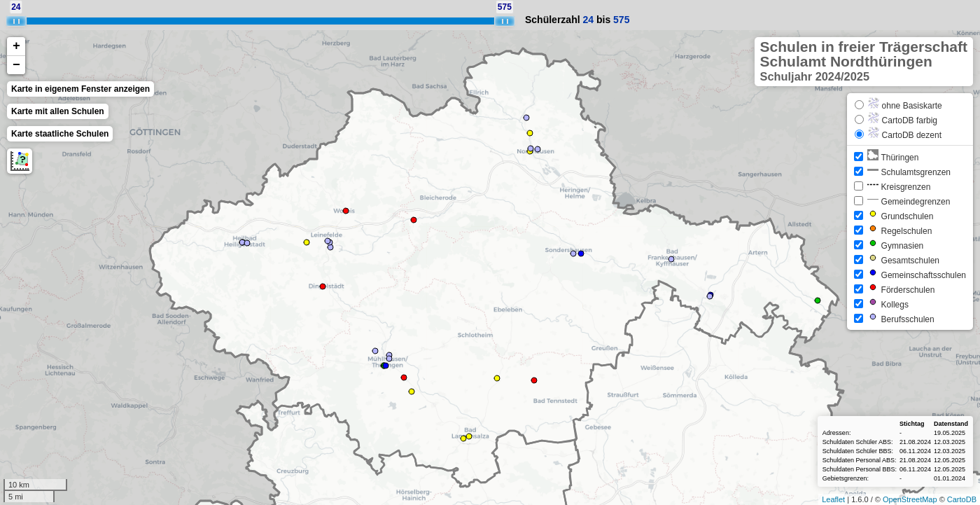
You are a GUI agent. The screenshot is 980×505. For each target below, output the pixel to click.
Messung (20, 161)
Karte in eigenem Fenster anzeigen (80, 89)
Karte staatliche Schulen (60, 134)
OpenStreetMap (910, 499)
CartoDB (962, 499)
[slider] (16, 21)
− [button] (16, 65)
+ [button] (16, 46)
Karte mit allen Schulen (58, 111)
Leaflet (833, 499)
